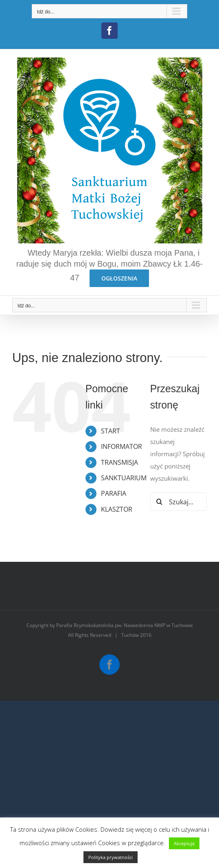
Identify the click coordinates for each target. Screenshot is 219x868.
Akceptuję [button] (184, 843)
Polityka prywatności (111, 857)
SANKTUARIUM (124, 478)
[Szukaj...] (178, 502)
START (111, 431)
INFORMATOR (122, 446)
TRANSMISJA (119, 462)
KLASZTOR (117, 509)
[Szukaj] (159, 502)
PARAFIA (114, 493)
